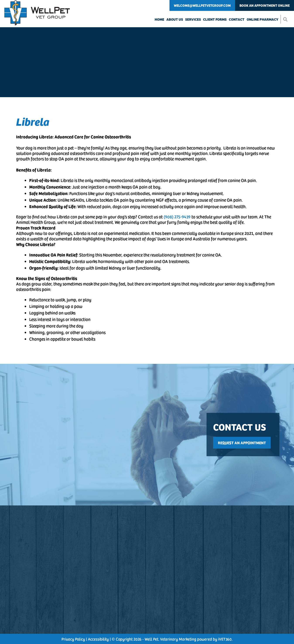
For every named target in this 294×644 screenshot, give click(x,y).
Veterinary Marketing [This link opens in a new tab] (178, 639)
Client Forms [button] (215, 19)
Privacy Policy (73, 639)
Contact (237, 19)
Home (159, 19)
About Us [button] (175, 19)
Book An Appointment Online (265, 5)
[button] (285, 19)
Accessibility (98, 639)
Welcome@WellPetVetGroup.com (202, 5)
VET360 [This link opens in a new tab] (225, 639)
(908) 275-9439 (177, 217)
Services (193, 19)
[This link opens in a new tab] (243, 443)
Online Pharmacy (262, 19)
